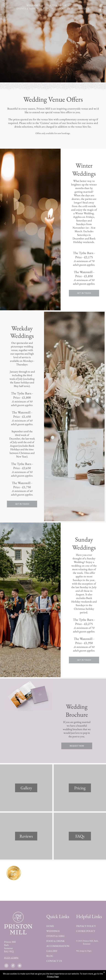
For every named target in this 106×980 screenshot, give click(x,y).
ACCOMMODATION (58, 946)
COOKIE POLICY (86, 931)
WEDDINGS (53, 931)
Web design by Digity (84, 951)
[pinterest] (101, 15)
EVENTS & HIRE (55, 936)
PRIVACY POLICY (86, 926)
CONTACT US (54, 961)
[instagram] (101, 6)
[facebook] (101, 10)
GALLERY (52, 951)
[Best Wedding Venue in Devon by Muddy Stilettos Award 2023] (14, 873)
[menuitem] (35, 5)
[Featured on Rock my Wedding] (75, 889)
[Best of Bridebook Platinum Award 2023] (39, 873)
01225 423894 (11, 958)
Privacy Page (53, 976)
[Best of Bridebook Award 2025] (75, 873)
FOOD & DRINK (55, 941)
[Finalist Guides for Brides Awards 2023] (14, 889)
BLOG (50, 956)
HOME (50, 926)
